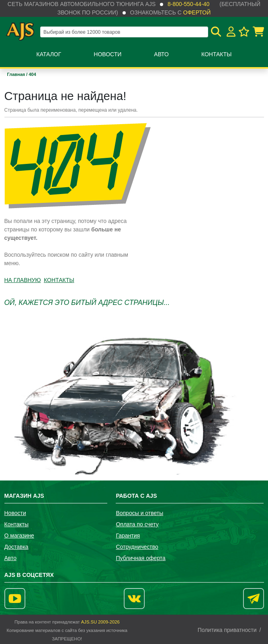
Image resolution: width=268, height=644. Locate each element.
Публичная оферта (141, 558)
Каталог (49, 54)
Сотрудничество (137, 547)
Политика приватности (227, 630)
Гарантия (128, 536)
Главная (17, 74)
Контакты (217, 54)
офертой (197, 12)
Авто (161, 54)
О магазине (19, 536)
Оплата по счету (137, 524)
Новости (107, 54)
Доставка (16, 547)
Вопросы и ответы (139, 513)
